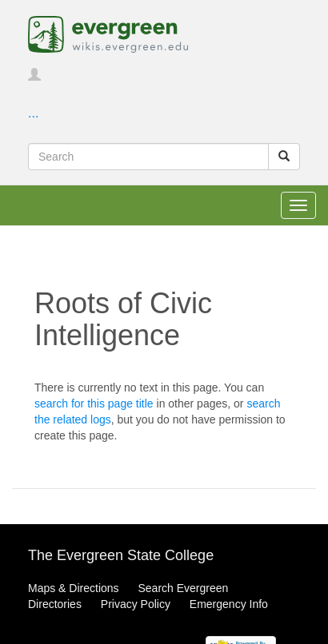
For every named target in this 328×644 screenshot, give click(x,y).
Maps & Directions (74, 588)
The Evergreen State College (121, 555)
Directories (55, 604)
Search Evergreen (183, 588)
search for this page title (94, 403)
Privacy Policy (136, 604)
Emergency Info (229, 604)
